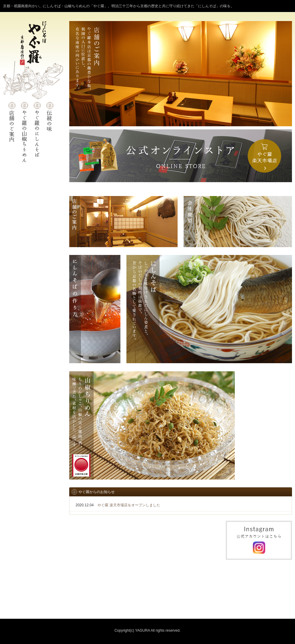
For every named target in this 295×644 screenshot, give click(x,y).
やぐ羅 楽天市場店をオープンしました (129, 505)
